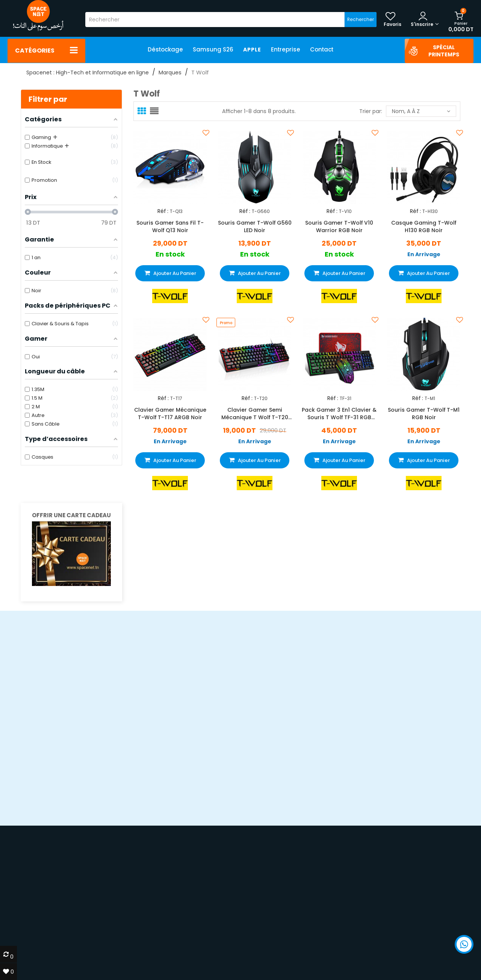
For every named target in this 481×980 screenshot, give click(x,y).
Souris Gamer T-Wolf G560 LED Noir (255, 227)
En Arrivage (424, 254)
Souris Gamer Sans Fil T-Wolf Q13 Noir (170, 227)
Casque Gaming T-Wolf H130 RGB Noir (424, 227)
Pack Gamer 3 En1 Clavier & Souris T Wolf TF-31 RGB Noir (339, 413)
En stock (170, 254)
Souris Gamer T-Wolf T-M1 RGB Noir (424, 413)
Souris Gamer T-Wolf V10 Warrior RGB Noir (339, 227)
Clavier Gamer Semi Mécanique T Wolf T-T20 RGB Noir (255, 413)
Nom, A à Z (421, 111)
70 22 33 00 (378, 959)
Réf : (163, 211)
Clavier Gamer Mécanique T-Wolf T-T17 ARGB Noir (170, 413)
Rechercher (361, 19)
